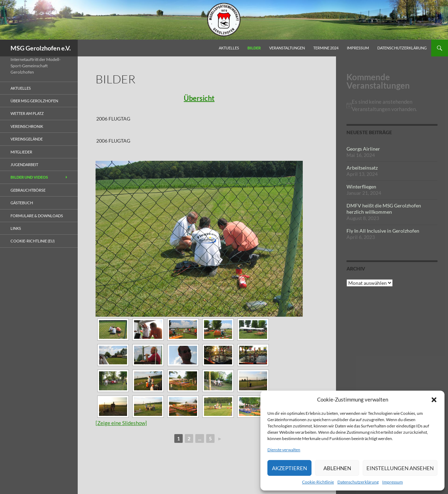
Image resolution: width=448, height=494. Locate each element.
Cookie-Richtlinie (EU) (33, 241)
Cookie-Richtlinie (318, 482)
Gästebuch (22, 203)
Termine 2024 (326, 48)
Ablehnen (337, 468)
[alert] (392, 105)
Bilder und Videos (29, 177)
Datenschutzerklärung (358, 482)
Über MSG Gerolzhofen (34, 101)
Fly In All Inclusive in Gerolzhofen (383, 231)
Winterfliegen (361, 187)
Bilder (254, 48)
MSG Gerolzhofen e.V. (41, 48)
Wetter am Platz (27, 113)
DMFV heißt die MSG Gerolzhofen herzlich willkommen (384, 209)
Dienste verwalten (284, 450)
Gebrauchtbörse (28, 190)
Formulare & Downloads (37, 216)
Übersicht (199, 98)
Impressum (393, 482)
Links (16, 228)
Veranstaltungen (287, 48)
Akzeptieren (289, 468)
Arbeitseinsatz (362, 168)
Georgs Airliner (363, 149)
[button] (434, 400)
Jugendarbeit (24, 164)
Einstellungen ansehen (400, 468)
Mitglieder (21, 152)
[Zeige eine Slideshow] (121, 423)
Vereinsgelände (27, 139)
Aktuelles (229, 48)
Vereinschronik (27, 126)
